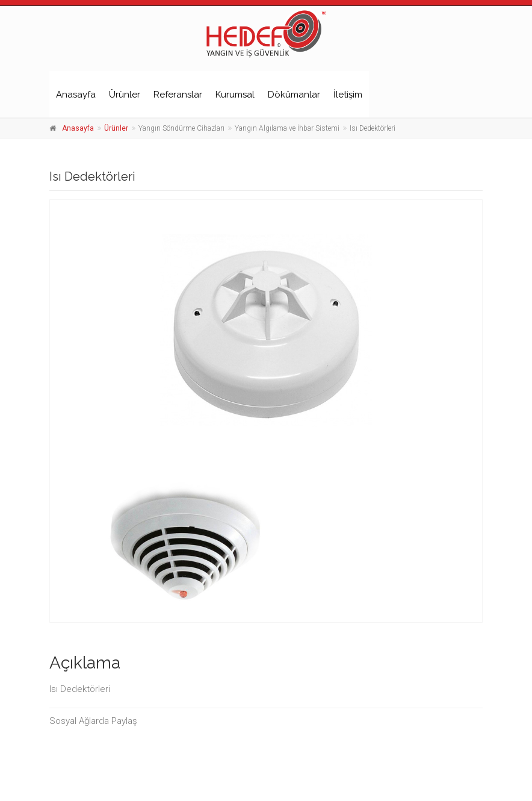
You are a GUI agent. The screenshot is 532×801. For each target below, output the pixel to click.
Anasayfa (76, 95)
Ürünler (125, 95)
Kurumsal (235, 95)
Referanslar (178, 95)
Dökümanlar (294, 95)
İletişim (348, 95)
